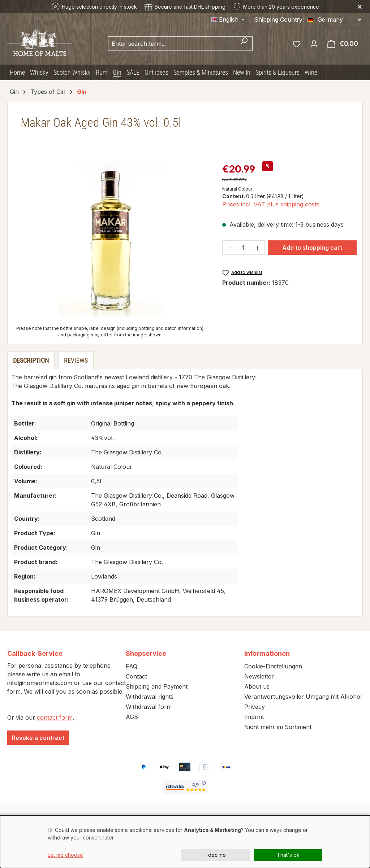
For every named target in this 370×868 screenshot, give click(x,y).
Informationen (267, 653)
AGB (132, 717)
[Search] (244, 44)
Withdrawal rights (150, 697)
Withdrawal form (149, 707)
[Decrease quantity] (230, 248)
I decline (216, 855)
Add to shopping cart (312, 248)
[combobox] (172, 44)
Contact (136, 676)
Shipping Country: (279, 19)
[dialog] (185, 842)
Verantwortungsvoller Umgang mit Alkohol (303, 697)
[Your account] (314, 44)
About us (257, 686)
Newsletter (259, 676)
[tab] (31, 360)
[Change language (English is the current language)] (228, 19)
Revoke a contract (38, 738)
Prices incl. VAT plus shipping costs (271, 204)
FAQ (132, 666)
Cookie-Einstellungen (273, 666)
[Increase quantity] (258, 248)
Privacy (255, 707)
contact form (55, 717)
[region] (111, 239)
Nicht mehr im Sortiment (278, 727)
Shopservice (146, 653)
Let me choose (65, 855)
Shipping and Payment (157, 686)
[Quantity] (244, 248)
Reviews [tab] (76, 360)
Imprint (254, 717)
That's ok (288, 855)
